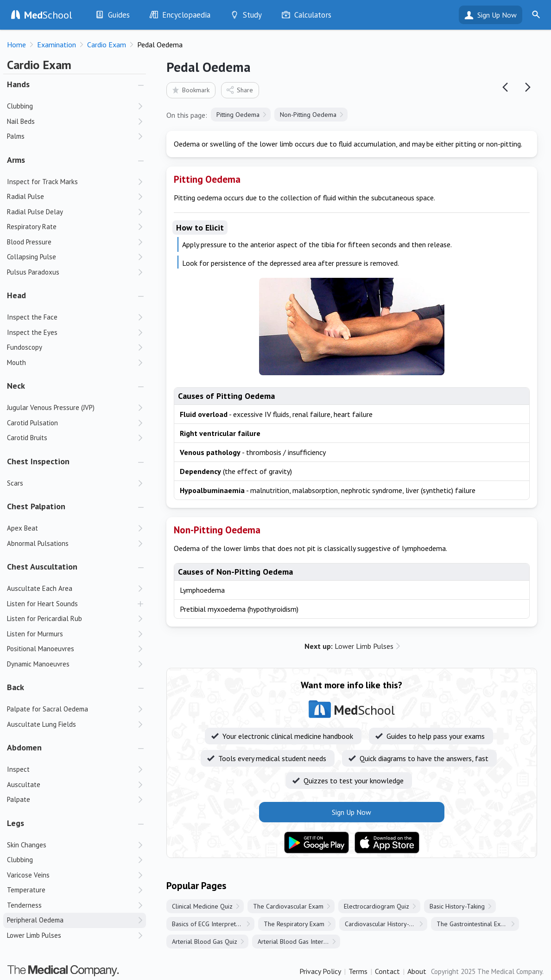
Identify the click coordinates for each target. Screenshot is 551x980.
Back (16, 687)
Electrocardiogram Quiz (377, 906)
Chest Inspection (38, 461)
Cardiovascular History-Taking (386, 924)
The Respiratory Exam (294, 924)
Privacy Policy (320, 971)
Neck (16, 386)
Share (239, 90)
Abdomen (24, 747)
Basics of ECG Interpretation (211, 924)
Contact (387, 971)
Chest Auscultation (42, 567)
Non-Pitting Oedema (308, 115)
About (417, 971)
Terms (358, 971)
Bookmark (190, 90)
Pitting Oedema (238, 115)
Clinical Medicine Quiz (202, 906)
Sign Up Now (497, 15)
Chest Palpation (36, 506)
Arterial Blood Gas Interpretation (299, 942)
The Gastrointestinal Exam (473, 924)
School (48, 15)
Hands (18, 84)
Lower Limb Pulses (349, 646)
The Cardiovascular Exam (288, 906)
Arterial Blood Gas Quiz (205, 942)
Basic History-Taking (457, 906)
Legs (16, 823)
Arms (16, 160)
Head (16, 295)
